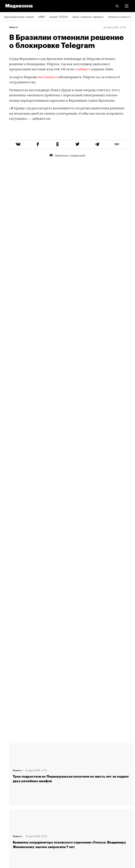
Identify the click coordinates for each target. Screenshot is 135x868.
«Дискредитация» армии (19, 16)
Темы (7, 779)
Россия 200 (11, 821)
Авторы (8, 769)
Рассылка (10, 800)
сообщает (83, 69)
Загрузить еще (71, 621)
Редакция (9, 748)
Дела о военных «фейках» (88, 16)
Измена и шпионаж (120, 16)
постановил (47, 77)
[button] (127, 6)
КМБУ (42, 16)
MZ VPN (8, 811)
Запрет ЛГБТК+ (59, 16)
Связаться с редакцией (67, 169)
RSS (8, 790)
